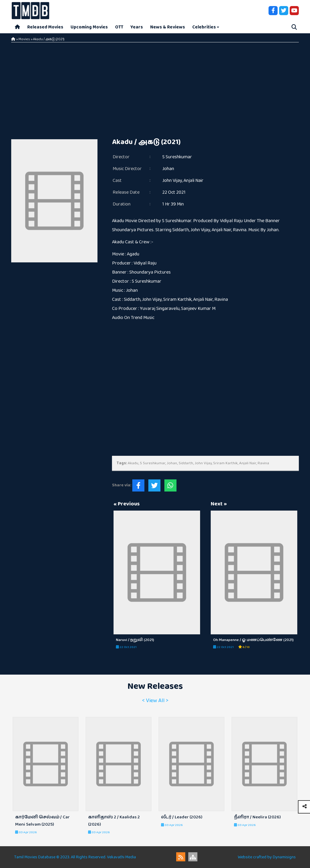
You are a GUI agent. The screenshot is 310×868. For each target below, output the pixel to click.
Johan (168, 169)
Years (137, 27)
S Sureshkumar (177, 157)
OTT (119, 27)
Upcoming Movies (89, 27)
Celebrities (204, 27)
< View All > (155, 701)
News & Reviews (168, 27)
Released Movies (45, 27)
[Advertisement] (155, 88)
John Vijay (172, 181)
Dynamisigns (284, 857)
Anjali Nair (193, 181)
